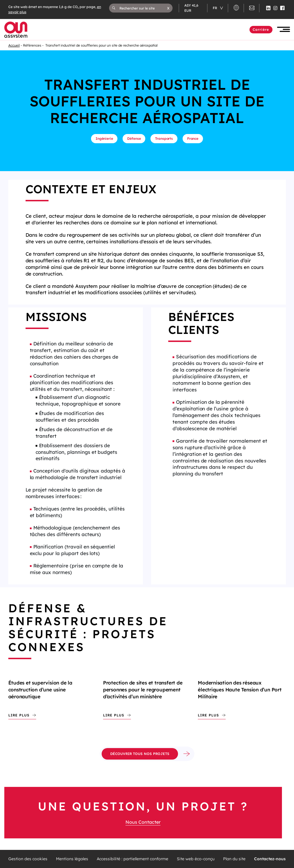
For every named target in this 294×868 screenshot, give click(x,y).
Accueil (14, 45)
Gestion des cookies (28, 859)
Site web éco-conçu (196, 859)
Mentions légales (72, 859)
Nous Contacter (143, 822)
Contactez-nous (270, 859)
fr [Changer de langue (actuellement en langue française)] (215, 8)
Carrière (261, 29)
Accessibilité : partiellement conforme (133, 859)
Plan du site (234, 859)
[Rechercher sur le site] (143, 8)
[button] (168, 8)
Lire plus (19, 715)
